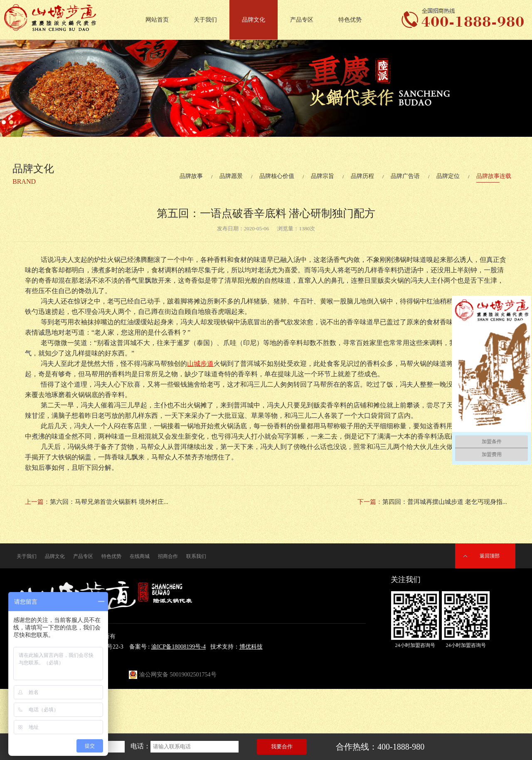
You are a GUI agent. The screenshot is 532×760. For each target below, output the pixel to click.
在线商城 (140, 556)
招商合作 (168, 556)
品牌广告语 (405, 176)
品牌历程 (362, 176)
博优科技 (251, 647)
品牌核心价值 (277, 176)
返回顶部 (490, 556)
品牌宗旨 (323, 176)
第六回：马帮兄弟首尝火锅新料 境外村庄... (109, 502)
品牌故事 (191, 176)
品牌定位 (448, 176)
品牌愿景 (231, 176)
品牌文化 (254, 20)
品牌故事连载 (494, 176)
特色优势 (350, 20)
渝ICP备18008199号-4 (179, 647)
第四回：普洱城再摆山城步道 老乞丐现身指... (445, 502)
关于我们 (205, 20)
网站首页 (157, 20)
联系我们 (196, 556)
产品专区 (302, 20)
